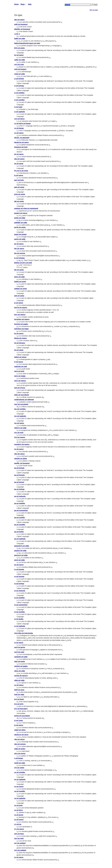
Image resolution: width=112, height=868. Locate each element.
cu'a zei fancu (19, 119)
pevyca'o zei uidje (21, 555)
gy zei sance (19, 244)
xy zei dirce (19, 810)
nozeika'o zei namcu (22, 444)
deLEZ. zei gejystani (22, 138)
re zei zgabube (20, 626)
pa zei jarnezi (19, 482)
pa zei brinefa (19, 468)
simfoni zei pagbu (21, 666)
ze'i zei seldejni (20, 843)
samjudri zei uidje (21, 657)
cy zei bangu (19, 128)
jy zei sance (19, 303)
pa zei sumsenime (21, 510)
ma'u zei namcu (20, 381)
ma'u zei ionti (19, 371)
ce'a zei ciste (19, 64)
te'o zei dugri (19, 699)
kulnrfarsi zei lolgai (21, 329)
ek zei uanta (19, 164)
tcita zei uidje (19, 695)
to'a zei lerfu (19, 704)
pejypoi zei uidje (20, 551)
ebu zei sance (19, 159)
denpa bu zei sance (21, 142)
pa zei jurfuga (19, 489)
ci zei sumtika (19, 100)
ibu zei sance (19, 249)
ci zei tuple (18, 107)
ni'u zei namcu (20, 437)
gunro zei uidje (20, 239)
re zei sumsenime (21, 605)
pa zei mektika (20, 503)
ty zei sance (19, 725)
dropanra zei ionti (21, 147)
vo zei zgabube (20, 779)
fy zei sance (19, 175)
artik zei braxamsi (21, 24)
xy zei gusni (19, 815)
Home (16, 4)
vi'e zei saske (19, 768)
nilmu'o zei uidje (20, 428)
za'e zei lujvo (19, 834)
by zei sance (19, 55)
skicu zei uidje (20, 671)
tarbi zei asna (19, 690)
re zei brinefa (19, 569)
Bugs (23, 4)
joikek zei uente (20, 282)
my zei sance (19, 423)
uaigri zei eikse (20, 730)
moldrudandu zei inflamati (24, 400)
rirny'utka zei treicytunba (24, 633)
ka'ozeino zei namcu (22, 319)
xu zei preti (18, 805)
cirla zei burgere (20, 69)
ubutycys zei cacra (21, 735)
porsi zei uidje (20, 560)
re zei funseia (19, 577)
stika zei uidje (19, 680)
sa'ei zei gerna (20, 647)
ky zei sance (19, 333)
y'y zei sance (19, 829)
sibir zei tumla (20, 661)
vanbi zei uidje (20, 763)
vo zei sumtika (20, 772)
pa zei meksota (20, 496)
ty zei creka (19, 720)
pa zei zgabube (20, 539)
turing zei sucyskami (22, 716)
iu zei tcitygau (19, 258)
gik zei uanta (19, 201)
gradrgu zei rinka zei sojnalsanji (26, 208)
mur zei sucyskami (21, 404)
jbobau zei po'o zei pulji (23, 263)
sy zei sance (19, 685)
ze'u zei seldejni (20, 850)
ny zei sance (19, 449)
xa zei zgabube (20, 798)
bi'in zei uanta (19, 48)
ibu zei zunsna (20, 253)
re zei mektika (19, 598)
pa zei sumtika (20, 525)
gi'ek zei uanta (20, 194)
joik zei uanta (19, 296)
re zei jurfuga (19, 584)
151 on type (94, 10)
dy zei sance (19, 154)
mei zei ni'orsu (20, 388)
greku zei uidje (20, 218)
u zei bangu (19, 758)
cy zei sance (19, 133)
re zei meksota (20, 591)
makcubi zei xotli (21, 367)
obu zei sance (19, 454)
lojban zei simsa (20, 357)
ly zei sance (19, 362)
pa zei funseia (19, 475)
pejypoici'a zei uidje (22, 546)
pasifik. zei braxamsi (22, 463)
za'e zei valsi (19, 838)
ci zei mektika (19, 93)
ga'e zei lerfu (19, 180)
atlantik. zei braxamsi (22, 29)
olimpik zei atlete (21, 459)
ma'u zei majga (20, 376)
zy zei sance (19, 857)
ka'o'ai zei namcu (21, 308)
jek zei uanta (19, 270)
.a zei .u (17, 34)
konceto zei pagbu (21, 324)
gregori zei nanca (21, 213)
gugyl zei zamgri (20, 234)
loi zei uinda (19, 350)
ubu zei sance (19, 739)
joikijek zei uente (21, 289)
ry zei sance (19, 643)
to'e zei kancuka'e (21, 709)
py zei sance (19, 565)
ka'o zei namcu (20, 315)
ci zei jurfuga (19, 86)
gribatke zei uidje (21, 223)
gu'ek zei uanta (20, 227)
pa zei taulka (19, 532)
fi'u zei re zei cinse (21, 171)
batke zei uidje (20, 39)
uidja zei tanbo (20, 749)
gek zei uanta (19, 187)
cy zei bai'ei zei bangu (22, 123)
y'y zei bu (18, 824)
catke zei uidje (20, 60)
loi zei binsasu (20, 343)
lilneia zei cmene (20, 338)
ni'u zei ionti (19, 433)
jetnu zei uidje (19, 277)
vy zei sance (19, 787)
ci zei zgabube (20, 112)
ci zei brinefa (19, 79)
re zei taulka (19, 619)
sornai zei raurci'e (21, 676)
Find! (95, 5)
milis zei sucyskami (22, 395)
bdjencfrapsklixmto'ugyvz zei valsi (27, 43)
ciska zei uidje (20, 74)
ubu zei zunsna (20, 744)
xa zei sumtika (20, 791)
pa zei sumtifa (19, 518)
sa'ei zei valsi (19, 652)
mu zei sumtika (20, 409)
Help (30, 4)
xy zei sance (19, 820)
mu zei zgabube (20, 416)
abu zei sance (19, 20)
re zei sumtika (19, 612)
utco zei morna (20, 754)
